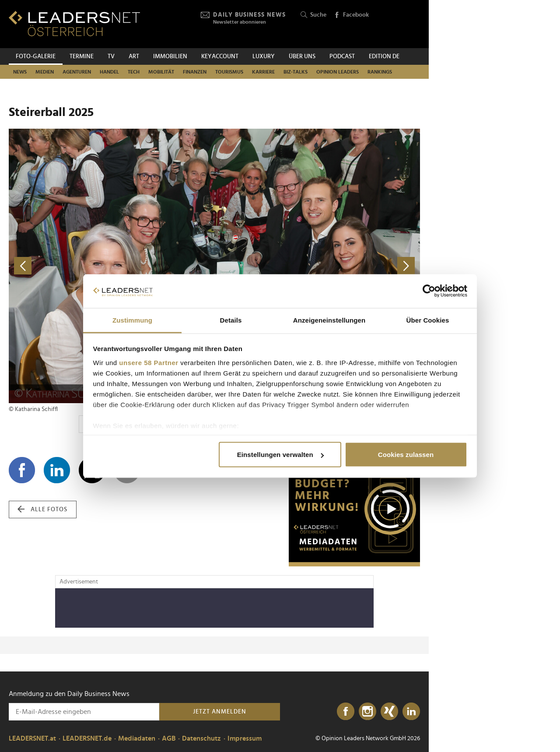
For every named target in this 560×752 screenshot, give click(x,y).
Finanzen (195, 72)
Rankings (380, 72)
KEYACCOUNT (220, 56)
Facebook (351, 15)
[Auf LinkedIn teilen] (57, 470)
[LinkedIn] (411, 712)
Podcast (342, 56)
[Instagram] (367, 712)
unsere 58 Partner (149, 362)
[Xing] (389, 712)
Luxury (264, 56)
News (20, 72)
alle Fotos (42, 510)
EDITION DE (384, 56)
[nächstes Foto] (317, 266)
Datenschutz (201, 738)
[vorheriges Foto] (112, 266)
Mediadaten (137, 738)
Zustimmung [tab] (132, 320)
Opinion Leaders (338, 72)
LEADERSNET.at (32, 738)
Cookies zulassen (406, 455)
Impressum (245, 738)
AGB (169, 738)
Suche (313, 15)
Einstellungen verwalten (280, 455)
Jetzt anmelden (220, 712)
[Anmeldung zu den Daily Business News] (84, 712)
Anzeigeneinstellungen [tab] (329, 320)
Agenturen (77, 72)
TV (111, 56)
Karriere (263, 72)
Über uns (302, 56)
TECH (134, 72)
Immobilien (170, 56)
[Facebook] (346, 712)
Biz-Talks (296, 72)
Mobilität (161, 72)
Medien (45, 72)
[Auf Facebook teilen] (22, 470)
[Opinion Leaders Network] (399, 24)
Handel (109, 72)
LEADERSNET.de (87, 738)
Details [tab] (231, 320)
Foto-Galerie (36, 56)
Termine (82, 56)
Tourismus (229, 72)
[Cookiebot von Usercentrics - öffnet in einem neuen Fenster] (429, 291)
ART (134, 56)
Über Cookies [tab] (428, 320)
